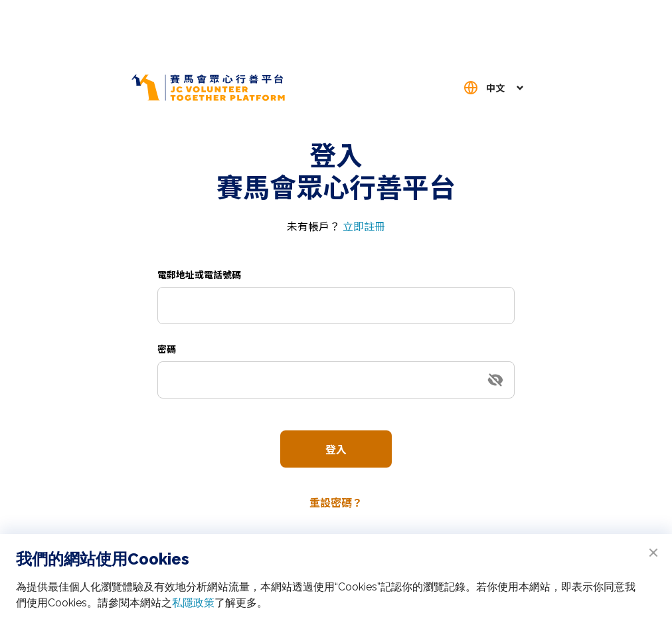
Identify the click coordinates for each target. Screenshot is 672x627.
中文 (495, 88)
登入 (336, 449)
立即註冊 (364, 226)
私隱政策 (193, 603)
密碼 (167, 349)
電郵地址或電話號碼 (199, 274)
